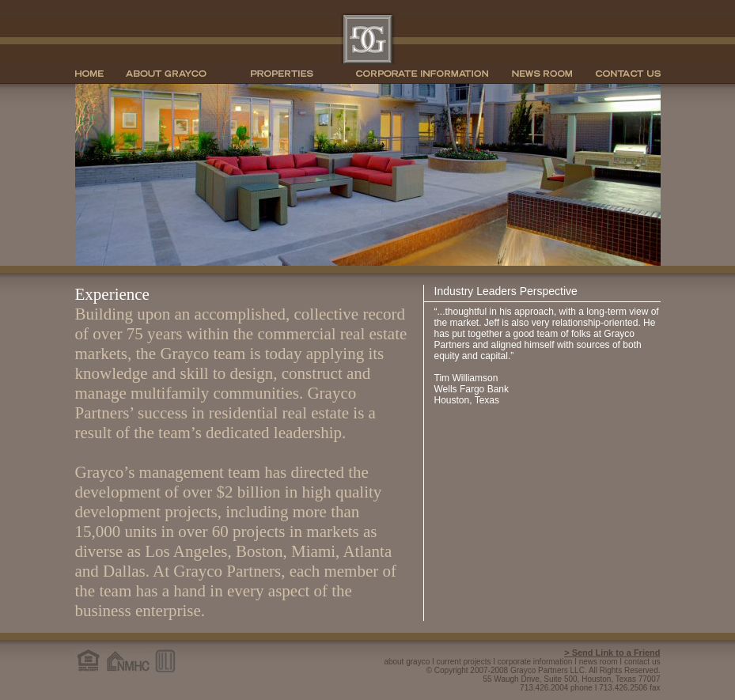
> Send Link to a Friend (612, 653)
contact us (642, 662)
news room (599, 662)
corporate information (535, 662)
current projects (464, 662)
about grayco (407, 662)
